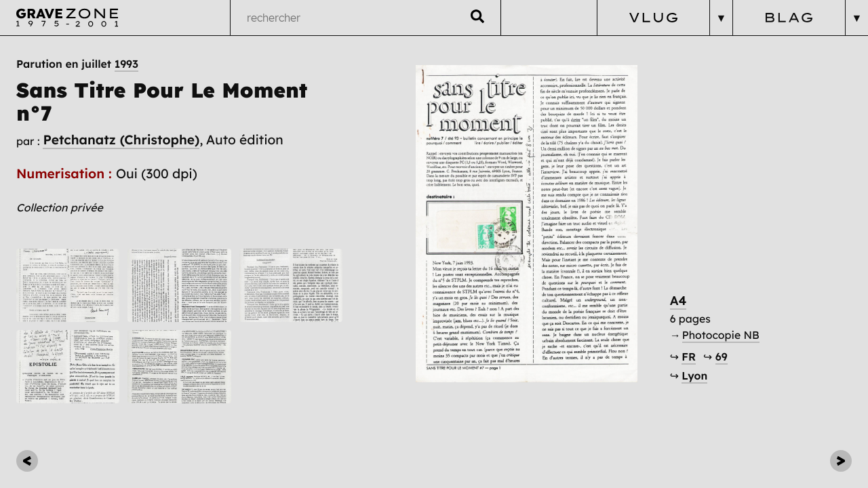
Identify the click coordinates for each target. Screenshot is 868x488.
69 (722, 357)
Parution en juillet (77, 64)
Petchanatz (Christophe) (121, 140)
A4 (678, 301)
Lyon (694, 375)
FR (689, 357)
